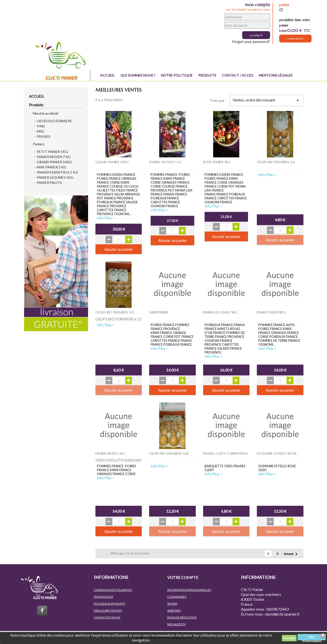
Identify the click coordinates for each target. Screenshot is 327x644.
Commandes (177, 597)
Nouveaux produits (109, 604)
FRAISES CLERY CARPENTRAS (225, 453)
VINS (41, 126)
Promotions (103, 597)
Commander (295, 40)
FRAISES (44, 136)
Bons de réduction (182, 617)
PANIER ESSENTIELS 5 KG (57, 172)
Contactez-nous (107, 617)
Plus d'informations (312, 638)
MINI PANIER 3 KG (52, 167)
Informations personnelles (189, 590)
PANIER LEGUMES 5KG (55, 177)
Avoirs (172, 604)
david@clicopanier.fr (283, 614)
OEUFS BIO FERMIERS (54, 121)
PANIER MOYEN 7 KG (54, 157)
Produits (207, 75)
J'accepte (289, 638)
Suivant (292, 554)
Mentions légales (276, 75)
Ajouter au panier (119, 249)
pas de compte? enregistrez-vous (248, 9)
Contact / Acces (237, 75)
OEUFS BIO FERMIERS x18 (169, 453)
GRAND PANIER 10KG (54, 162)
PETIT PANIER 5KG (52, 152)
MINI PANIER (159, 312)
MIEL (41, 131)
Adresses (174, 610)
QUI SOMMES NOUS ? (138, 75)
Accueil (107, 75)
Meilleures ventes (108, 610)
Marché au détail (46, 113)
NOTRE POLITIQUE (177, 75)
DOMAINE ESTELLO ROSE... (278, 453)
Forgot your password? (251, 41)
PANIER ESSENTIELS (271, 312)
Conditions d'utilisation (113, 590)
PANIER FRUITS (49, 183)
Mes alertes (176, 624)
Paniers (39, 144)
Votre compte (183, 577)
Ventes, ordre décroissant (267, 100)
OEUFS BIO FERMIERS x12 (115, 312)
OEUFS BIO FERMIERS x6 (276, 162)
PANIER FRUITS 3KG (111, 453)
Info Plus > (106, 218)
